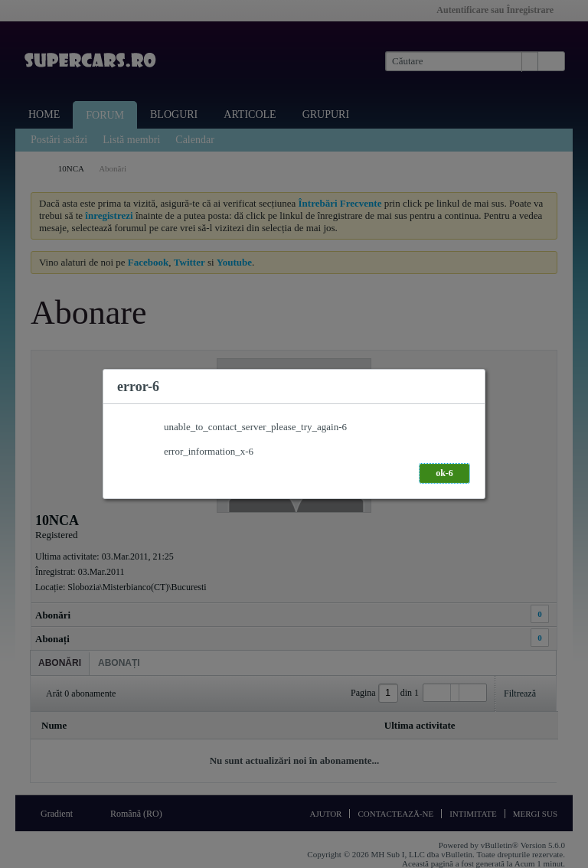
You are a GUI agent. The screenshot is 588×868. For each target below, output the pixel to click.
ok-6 (444, 473)
